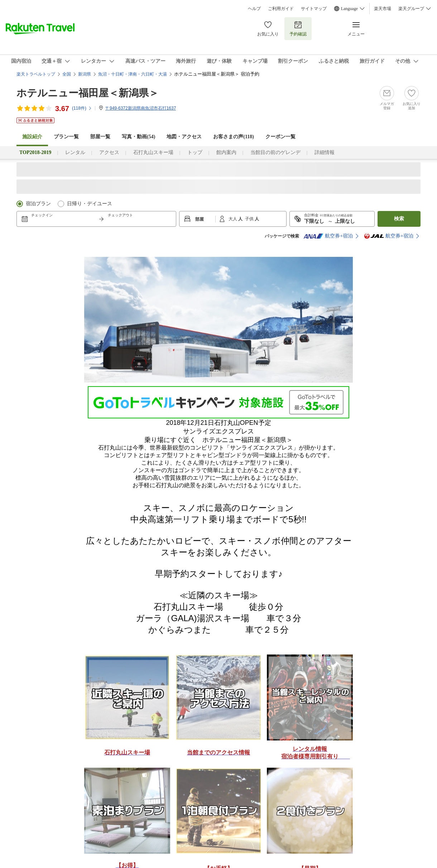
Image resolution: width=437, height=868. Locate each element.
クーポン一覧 (280, 137)
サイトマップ (314, 9)
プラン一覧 (66, 137)
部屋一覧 (100, 137)
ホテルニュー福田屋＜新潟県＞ (88, 93)
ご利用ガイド (281, 9)
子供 (250, 219)
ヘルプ (254, 9)
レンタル (75, 152)
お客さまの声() (234, 137)
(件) (82, 108)
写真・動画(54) (138, 137)
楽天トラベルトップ (36, 74)
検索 (399, 219)
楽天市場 (383, 9)
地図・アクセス (184, 137)
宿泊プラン (38, 204)
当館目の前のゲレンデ (275, 152)
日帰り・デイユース (90, 204)
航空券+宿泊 (328, 236)
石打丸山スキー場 (153, 152)
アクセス (109, 152)
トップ (195, 152)
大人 (233, 219)
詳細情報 (325, 152)
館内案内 (226, 152)
